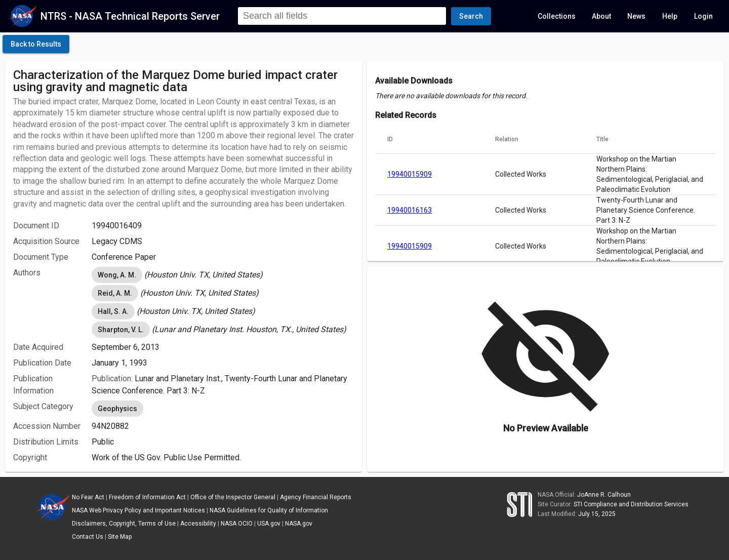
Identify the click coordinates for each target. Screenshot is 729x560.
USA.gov (269, 524)
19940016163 (410, 210)
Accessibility (198, 524)
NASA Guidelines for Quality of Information (269, 510)
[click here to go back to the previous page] (36, 44)
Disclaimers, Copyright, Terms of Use (124, 524)
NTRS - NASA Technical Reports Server (130, 16)
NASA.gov (299, 524)
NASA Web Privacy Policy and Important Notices (138, 510)
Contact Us (88, 537)
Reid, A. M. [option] (115, 293)
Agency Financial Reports (316, 497)
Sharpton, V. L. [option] (121, 330)
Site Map (120, 537)
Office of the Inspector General (233, 497)
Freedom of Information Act (147, 497)
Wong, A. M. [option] (117, 275)
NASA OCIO (237, 524)
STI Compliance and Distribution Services (631, 504)
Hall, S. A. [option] (113, 311)
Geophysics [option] (117, 409)
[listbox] (223, 275)
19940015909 (410, 174)
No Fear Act (88, 497)
